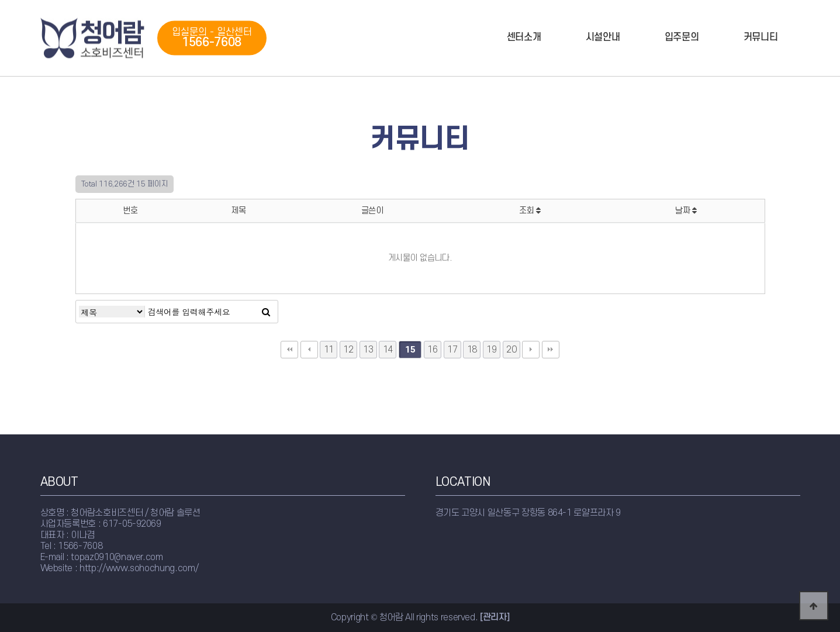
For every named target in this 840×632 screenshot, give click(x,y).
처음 (289, 350)
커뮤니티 (761, 37)
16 (432, 350)
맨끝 (551, 350)
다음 (531, 350)
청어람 (93, 38)
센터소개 (524, 37)
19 (491, 350)
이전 (309, 350)
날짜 (686, 211)
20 (511, 350)
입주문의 (682, 37)
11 (329, 350)
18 (472, 350)
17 (452, 350)
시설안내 (603, 37)
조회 (530, 211)
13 (368, 350)
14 (388, 350)
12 (348, 350)
